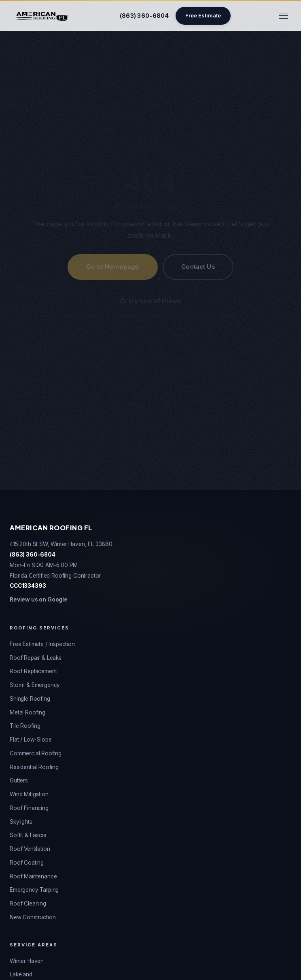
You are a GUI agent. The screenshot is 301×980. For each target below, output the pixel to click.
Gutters (19, 780)
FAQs (229, 316)
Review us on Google (39, 599)
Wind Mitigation (29, 794)
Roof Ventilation (30, 849)
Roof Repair (82, 316)
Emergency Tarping (34, 890)
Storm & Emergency (35, 685)
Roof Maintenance (33, 876)
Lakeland (21, 974)
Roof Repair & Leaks (36, 658)
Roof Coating (27, 863)
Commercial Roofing (36, 753)
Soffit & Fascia (28, 835)
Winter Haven (193, 316)
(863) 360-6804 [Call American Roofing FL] (144, 16)
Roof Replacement (136, 316)
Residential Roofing (34, 767)
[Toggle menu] (284, 16)
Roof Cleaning (28, 903)
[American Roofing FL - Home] (42, 16)
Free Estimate (203, 16)
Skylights (21, 822)
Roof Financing (29, 808)
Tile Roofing (25, 726)
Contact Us (198, 267)
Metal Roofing (28, 712)
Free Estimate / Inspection (42, 644)
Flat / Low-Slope (31, 740)
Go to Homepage (113, 267)
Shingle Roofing (30, 699)
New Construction (33, 917)
